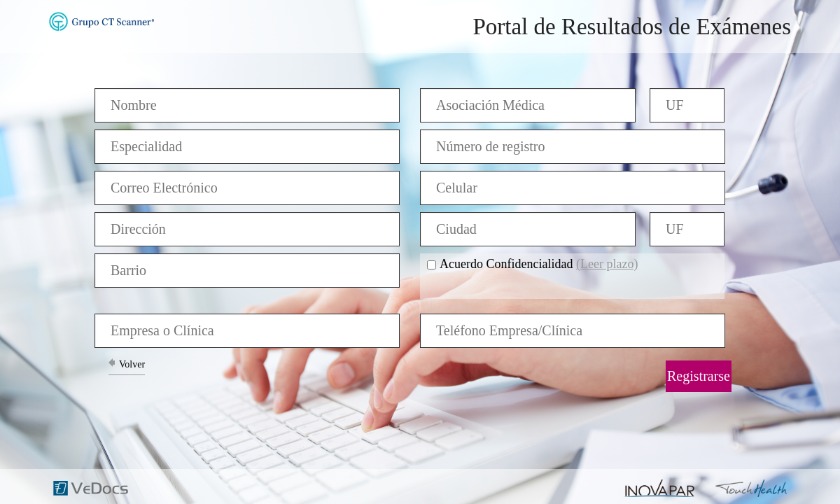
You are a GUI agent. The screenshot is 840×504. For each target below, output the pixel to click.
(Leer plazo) (607, 264)
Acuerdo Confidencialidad (539, 264)
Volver (132, 364)
